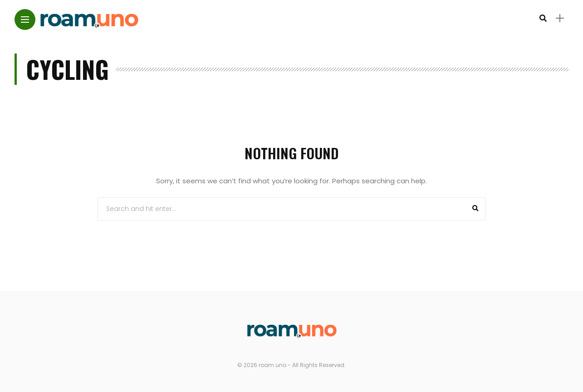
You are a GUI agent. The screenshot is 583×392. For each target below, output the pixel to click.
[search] (543, 18)
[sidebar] (560, 18)
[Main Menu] (25, 20)
